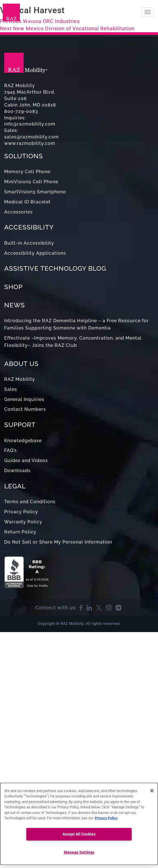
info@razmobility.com (30, 124)
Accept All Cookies (79, 834)
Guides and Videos (26, 460)
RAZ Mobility (20, 379)
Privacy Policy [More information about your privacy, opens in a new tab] (106, 818)
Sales (11, 389)
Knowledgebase (23, 441)
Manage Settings (79, 852)
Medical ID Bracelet (27, 202)
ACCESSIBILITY (29, 227)
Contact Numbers (25, 409)
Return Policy (20, 532)
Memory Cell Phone (27, 172)
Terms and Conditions (30, 502)
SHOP (13, 287)
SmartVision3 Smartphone (35, 192)
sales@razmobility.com (32, 137)
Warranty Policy (23, 522)
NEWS (15, 305)
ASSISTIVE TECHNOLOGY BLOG (55, 268)
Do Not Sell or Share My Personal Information (58, 542)
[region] (79, 824)
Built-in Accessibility (29, 243)
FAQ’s (11, 450)
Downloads (17, 471)
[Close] (152, 791)
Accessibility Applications (35, 253)
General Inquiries (24, 399)
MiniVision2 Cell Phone (31, 182)
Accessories (18, 212)
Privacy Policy (21, 512)
